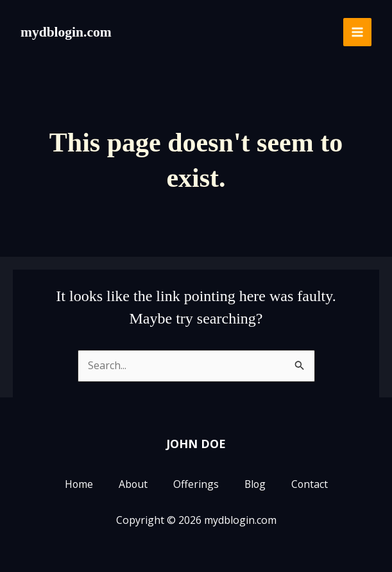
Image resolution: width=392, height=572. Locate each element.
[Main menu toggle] (357, 32)
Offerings (195, 485)
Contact (311, 485)
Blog (255, 485)
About (132, 485)
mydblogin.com (67, 32)
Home (77, 485)
